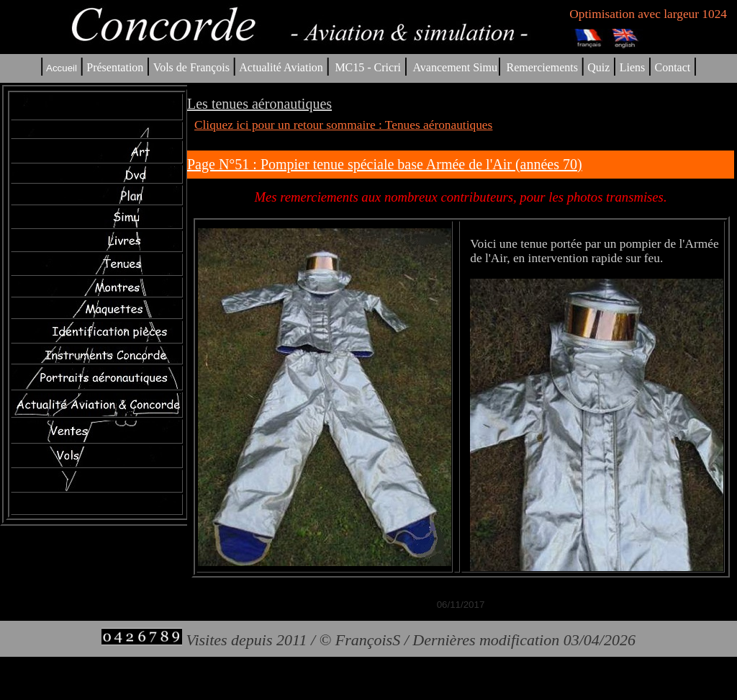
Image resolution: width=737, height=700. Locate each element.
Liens (633, 67)
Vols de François (190, 67)
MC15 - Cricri (368, 67)
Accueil (62, 68)
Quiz (598, 67)
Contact (673, 67)
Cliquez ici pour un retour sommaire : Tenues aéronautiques (343, 125)
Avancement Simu (455, 67)
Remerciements (542, 67)
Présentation (115, 67)
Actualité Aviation (282, 67)
